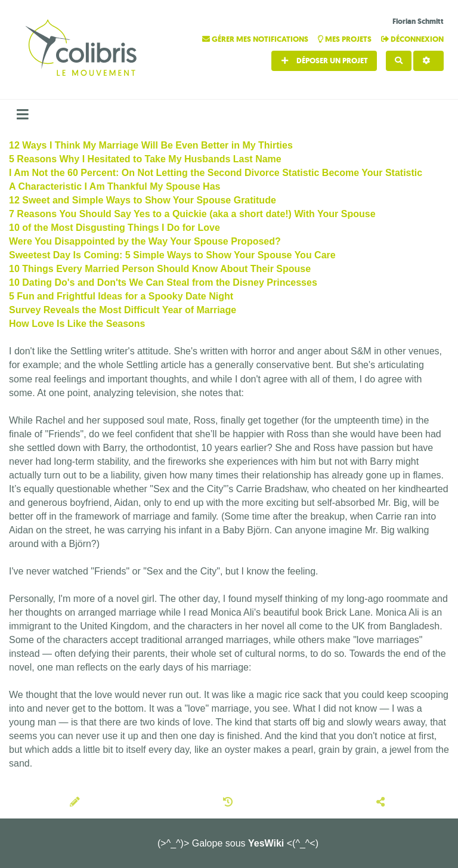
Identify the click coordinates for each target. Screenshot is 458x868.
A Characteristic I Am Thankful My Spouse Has (114, 186)
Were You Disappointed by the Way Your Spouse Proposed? (145, 241)
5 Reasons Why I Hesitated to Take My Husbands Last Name (145, 159)
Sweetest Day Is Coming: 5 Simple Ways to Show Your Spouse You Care (172, 255)
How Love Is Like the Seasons (77, 324)
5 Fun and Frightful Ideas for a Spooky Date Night (121, 296)
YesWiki (266, 843)
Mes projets (346, 39)
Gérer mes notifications (256, 39)
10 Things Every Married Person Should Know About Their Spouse (160, 269)
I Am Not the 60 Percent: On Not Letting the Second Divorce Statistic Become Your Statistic (216, 173)
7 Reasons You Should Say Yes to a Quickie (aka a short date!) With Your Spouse (192, 214)
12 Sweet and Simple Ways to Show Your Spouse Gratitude (143, 200)
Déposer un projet (324, 61)
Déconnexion (412, 39)
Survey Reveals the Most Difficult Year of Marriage (123, 310)
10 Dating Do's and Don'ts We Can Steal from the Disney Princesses (163, 282)
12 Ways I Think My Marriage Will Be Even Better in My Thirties (151, 145)
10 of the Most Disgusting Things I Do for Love (114, 228)
